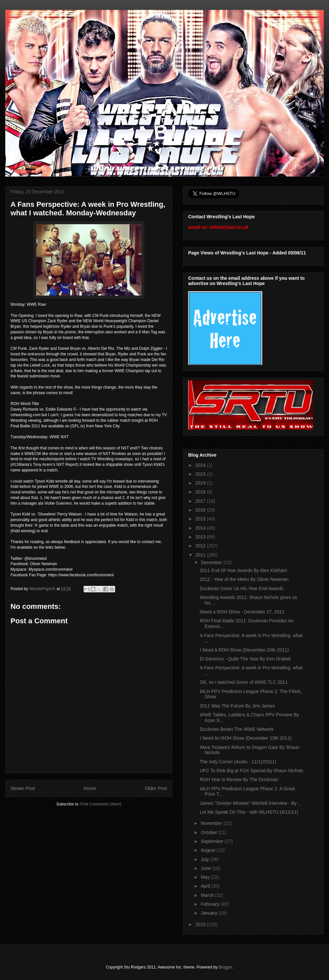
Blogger (225, 967)
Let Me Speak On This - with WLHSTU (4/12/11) (249, 812)
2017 (201, 501)
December (212, 562)
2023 (201, 474)
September (213, 841)
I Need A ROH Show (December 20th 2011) (244, 650)
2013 (201, 537)
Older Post (156, 788)
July (205, 859)
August (208, 850)
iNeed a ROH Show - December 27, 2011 (242, 612)
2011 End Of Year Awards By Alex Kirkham (243, 570)
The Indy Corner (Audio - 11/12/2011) (238, 762)
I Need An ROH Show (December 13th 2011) (246, 738)
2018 (201, 492)
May (206, 877)
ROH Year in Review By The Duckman (239, 779)
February (211, 904)
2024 (201, 465)
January (210, 913)
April (206, 886)
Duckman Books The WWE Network (237, 729)
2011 (201, 555)
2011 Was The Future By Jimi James (237, 706)
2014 (201, 528)
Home (90, 788)
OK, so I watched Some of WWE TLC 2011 (244, 682)
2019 (201, 483)
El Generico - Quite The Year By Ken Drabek (245, 659)
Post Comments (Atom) (101, 804)
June (206, 868)
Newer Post (23, 788)
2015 (201, 519)
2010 (201, 924)
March (208, 895)
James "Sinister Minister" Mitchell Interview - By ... (251, 803)
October (210, 832)
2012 (201, 546)
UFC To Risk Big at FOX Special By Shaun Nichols (252, 771)
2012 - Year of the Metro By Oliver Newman (244, 579)
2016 (201, 510)
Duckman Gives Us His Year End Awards (241, 588)
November (212, 823)
